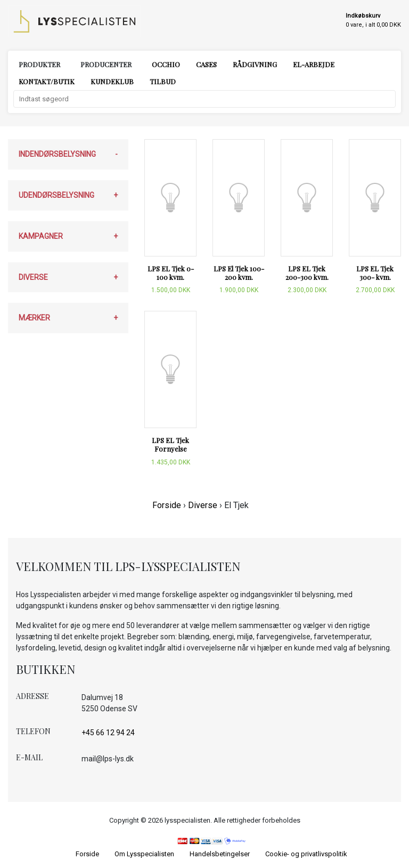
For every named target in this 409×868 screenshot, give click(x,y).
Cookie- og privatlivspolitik (306, 854)
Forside (167, 505)
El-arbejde (314, 64)
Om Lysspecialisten (144, 854)
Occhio (166, 64)
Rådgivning (255, 64)
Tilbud (163, 81)
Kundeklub (112, 81)
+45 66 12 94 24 (108, 733)
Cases (206, 64)
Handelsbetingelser (220, 854)
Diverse (203, 505)
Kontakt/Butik (47, 81)
